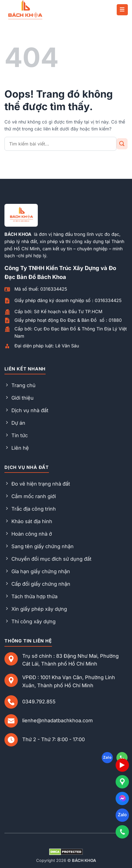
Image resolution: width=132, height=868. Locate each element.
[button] (122, 10)
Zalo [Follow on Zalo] (107, 757)
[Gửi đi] (122, 144)
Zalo (122, 815)
